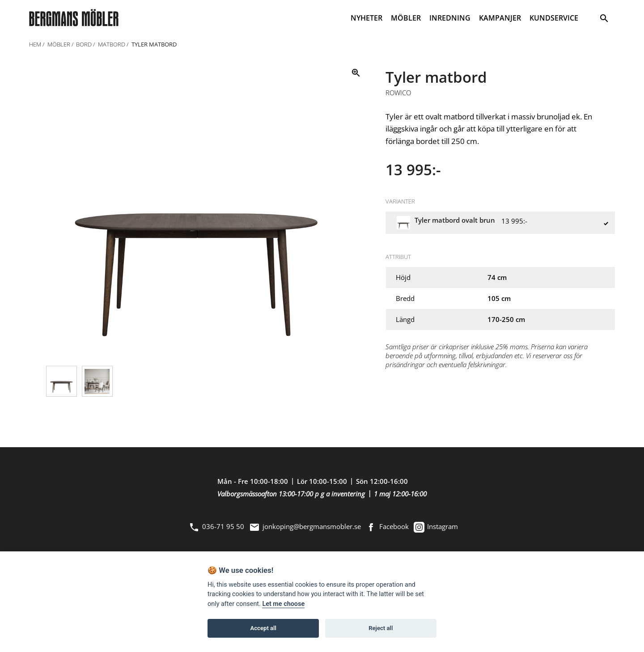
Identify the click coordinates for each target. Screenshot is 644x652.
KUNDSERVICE (554, 18)
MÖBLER (406, 18)
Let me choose (283, 604)
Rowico (398, 93)
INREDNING (450, 18)
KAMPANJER (500, 18)
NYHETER (366, 18)
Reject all (381, 628)
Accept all (263, 628)
